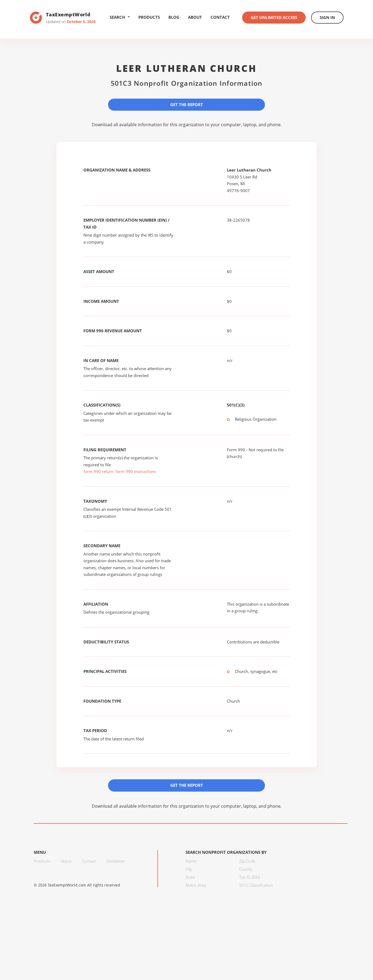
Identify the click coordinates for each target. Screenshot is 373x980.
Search (120, 17)
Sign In (327, 17)
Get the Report (187, 105)
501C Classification (256, 885)
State (190, 877)
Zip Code (247, 861)
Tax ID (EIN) (250, 877)
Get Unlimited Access (274, 17)
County (246, 869)
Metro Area (196, 885)
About (195, 17)
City (189, 869)
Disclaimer (116, 861)
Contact (220, 17)
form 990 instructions (136, 471)
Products (149, 17)
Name (191, 861)
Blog (174, 17)
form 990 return (98, 471)
